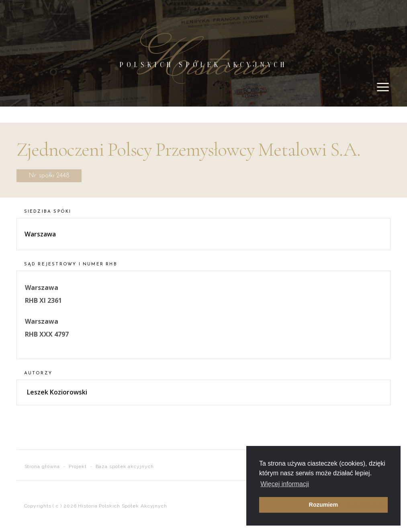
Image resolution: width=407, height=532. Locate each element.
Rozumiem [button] (324, 505)
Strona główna (42, 466)
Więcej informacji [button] (285, 484)
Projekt (78, 466)
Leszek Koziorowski (57, 392)
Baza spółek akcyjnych (125, 466)
